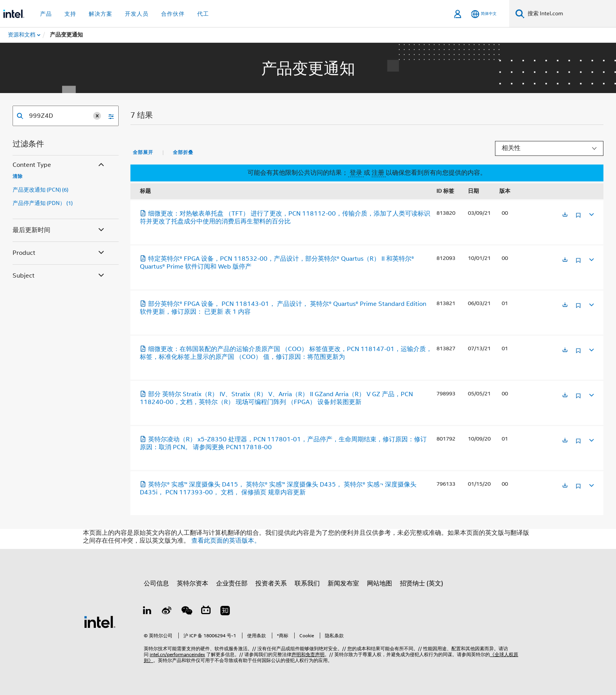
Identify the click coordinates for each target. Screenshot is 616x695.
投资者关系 (271, 583)
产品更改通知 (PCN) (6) (40, 190)
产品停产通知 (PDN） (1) (43, 203)
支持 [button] (70, 14)
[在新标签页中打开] (565, 215)
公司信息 (156, 583)
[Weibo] (167, 612)
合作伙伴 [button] (173, 14)
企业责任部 (232, 583)
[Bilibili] (206, 612)
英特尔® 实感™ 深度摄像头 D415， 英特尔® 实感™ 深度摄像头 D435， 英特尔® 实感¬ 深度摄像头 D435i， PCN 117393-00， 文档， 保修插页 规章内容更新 (278, 488)
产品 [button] (46, 14)
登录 (356, 173)
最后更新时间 (59, 230)
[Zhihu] (225, 612)
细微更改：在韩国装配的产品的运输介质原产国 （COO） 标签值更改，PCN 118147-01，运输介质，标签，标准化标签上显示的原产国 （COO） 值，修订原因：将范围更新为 (286, 353)
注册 (379, 173)
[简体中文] (484, 14)
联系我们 (307, 583)
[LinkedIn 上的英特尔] (147, 612)
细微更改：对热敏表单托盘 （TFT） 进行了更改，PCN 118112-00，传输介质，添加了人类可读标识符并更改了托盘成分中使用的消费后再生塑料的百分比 (285, 218)
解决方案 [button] (101, 14)
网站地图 (379, 583)
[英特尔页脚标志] (100, 622)
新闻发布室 (343, 583)
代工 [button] (203, 14)
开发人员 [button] (137, 14)
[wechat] (186, 612)
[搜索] (520, 14)
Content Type (59, 165)
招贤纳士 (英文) (422, 583)
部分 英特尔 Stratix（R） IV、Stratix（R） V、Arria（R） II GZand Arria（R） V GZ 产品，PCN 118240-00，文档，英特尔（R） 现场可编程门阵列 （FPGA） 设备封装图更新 (276, 398)
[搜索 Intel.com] (570, 14)
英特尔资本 (192, 583)
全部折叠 (183, 152)
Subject (59, 276)
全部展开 (143, 152)
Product (59, 253)
